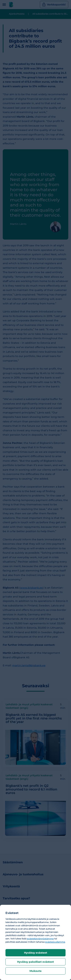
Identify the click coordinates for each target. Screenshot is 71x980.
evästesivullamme (55, 942)
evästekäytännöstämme (40, 939)
